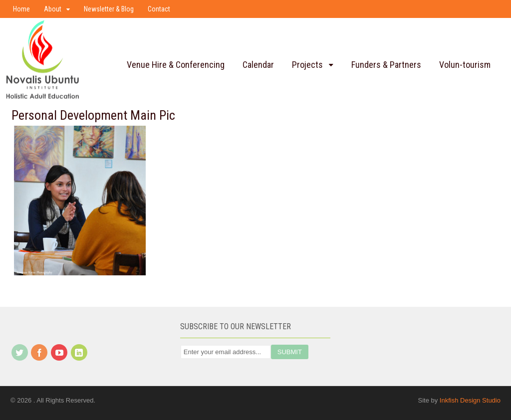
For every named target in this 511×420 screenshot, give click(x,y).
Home (21, 9)
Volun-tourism (465, 65)
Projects (307, 65)
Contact (159, 9)
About (53, 9)
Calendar (258, 65)
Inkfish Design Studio (470, 400)
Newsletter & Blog (109, 9)
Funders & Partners (386, 65)
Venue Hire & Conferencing (176, 65)
